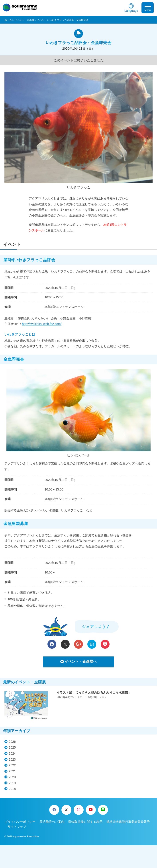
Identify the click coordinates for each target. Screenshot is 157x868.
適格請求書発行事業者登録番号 (128, 822)
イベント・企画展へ (81, 661)
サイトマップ (17, 827)
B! (92, 644)
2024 (12, 753)
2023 (12, 759)
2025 (12, 747)
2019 (12, 783)
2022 (12, 765)
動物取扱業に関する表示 (85, 822)
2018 (12, 789)
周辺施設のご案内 (52, 822)
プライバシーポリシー (20, 822)
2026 (12, 742)
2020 (12, 777)
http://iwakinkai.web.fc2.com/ (42, 324)
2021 (12, 771)
